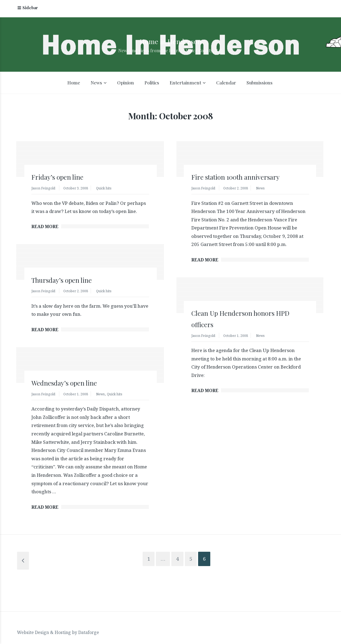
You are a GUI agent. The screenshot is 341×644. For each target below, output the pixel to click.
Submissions (260, 84)
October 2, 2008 (241, 189)
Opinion (126, 84)
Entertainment (185, 84)
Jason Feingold (45, 189)
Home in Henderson (170, 40)
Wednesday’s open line (72, 385)
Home (74, 84)
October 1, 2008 (241, 337)
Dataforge (89, 626)
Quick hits (114, 189)
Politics (152, 84)
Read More (45, 228)
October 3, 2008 (81, 189)
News (96, 84)
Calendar (226, 84)
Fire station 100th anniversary (246, 178)
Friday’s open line (63, 178)
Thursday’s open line (69, 281)
